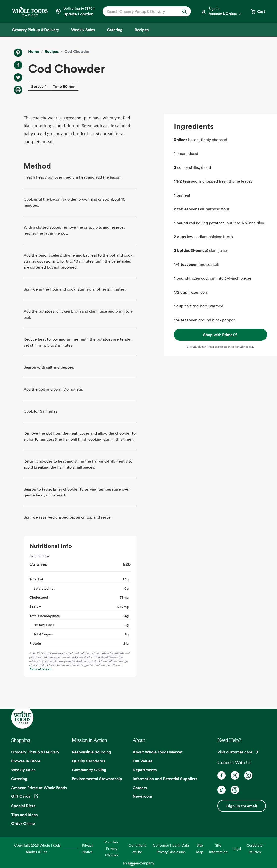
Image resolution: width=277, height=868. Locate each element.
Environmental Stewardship (97, 779)
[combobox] (143, 11)
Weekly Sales (23, 770)
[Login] (222, 11)
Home (34, 51)
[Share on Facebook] (18, 65)
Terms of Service (40, 669)
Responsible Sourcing (91, 752)
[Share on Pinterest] (18, 53)
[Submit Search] (185, 11)
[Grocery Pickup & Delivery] (36, 30)
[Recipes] (142, 30)
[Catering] (115, 30)
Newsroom (142, 796)
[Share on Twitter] (18, 77)
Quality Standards (88, 761)
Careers (140, 788)
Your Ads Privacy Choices (112, 849)
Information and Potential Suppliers (165, 779)
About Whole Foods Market (158, 752)
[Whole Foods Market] (30, 12)
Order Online (23, 823)
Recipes (52, 51)
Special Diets (23, 806)
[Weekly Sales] (83, 30)
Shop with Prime (220, 335)
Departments (145, 770)
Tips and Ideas (24, 815)
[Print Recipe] (18, 90)
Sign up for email (242, 806)
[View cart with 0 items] (258, 11)
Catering (19, 779)
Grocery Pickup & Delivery (35, 752)
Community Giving (89, 770)
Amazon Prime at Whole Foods (39, 788)
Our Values (142, 761)
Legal (237, 849)
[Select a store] (75, 11)
